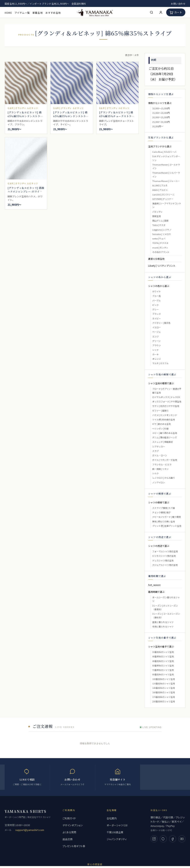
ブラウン (157, 345)
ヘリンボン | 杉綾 (160, 428)
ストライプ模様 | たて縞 (164, 508)
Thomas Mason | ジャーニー (166, 181)
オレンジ (157, 359)
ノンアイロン (159, 482)
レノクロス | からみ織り (164, 478)
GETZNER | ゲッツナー (163, 199)
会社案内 (112, 818)
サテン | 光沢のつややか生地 (166, 406)
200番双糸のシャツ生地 (164, 701)
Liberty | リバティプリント (162, 266)
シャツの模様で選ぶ (159, 502)
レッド (155, 350)
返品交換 (68, 839)
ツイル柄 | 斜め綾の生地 (164, 419)
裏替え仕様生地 (156, 259)
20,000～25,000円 (161, 117)
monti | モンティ (160, 248)
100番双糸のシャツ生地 (164, 679)
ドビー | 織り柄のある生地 (165, 433)
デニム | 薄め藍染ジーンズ (165, 437)
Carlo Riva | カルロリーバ (164, 152)
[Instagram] (154, 839)
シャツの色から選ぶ (159, 286)
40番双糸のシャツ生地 (163, 661)
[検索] (151, 12)
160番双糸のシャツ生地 (164, 692)
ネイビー (157, 318)
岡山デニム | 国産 (160, 221)
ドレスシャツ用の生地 (163, 560)
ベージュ (156, 332)
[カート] (176, 12)
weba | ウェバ (159, 238)
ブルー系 (157, 296)
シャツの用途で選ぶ (159, 546)
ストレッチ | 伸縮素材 (163, 442)
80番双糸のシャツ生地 (163, 674)
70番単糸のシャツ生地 (163, 670)
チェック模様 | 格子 (161, 512)
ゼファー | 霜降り (160, 411)
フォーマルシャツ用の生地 (165, 551)
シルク (155, 473)
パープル (156, 300)
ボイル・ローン (160, 455)
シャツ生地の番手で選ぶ (161, 646)
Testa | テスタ (159, 225)
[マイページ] (161, 12)
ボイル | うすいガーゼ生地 (165, 460)
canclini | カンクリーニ (163, 194)
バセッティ (157, 212)
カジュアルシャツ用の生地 (165, 565)
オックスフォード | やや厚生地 (167, 401)
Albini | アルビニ (160, 190)
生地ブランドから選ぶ (160, 146)
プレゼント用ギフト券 (74, 846)
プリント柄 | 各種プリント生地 (167, 526)
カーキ (155, 354)
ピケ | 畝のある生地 (161, 424)
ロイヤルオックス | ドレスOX (166, 397)
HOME (8, 13)
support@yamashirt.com (30, 830)
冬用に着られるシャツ (163, 626)
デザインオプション (73, 825)
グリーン (156, 341)
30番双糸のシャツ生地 (163, 652)
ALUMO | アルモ (160, 185)
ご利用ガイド (69, 818)
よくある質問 (69, 832)
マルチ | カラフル (160, 363)
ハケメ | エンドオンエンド (165, 415)
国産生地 (157, 216)
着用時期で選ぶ (156, 592)
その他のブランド (161, 252)
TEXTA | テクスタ (160, 243)
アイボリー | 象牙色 (161, 323)
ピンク (155, 305)
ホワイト (157, 291)
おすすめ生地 (53, 13)
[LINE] (163, 839)
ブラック (157, 314)
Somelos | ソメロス (162, 234)
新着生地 (38, 13)
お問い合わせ (178, 4)
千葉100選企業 (115, 832)
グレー (155, 309)
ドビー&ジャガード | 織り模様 (166, 517)
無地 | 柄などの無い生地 (164, 521)
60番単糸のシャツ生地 (163, 665)
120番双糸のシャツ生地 (164, 683)
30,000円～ (158, 126)
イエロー (157, 327)
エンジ (155, 336)
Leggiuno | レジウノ (162, 230)
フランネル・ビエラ (162, 464)
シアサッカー (159, 446)
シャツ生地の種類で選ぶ (161, 383)
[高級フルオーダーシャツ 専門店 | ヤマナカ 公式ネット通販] (95, 12)
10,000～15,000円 (161, 108)
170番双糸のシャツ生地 (164, 697)
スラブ (155, 451)
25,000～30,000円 (161, 122)
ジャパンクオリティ (117, 839)
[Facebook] (173, 839)
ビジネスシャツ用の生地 (164, 556)
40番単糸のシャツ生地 (163, 656)
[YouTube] (182, 839)
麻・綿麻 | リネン (160, 469)
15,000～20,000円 (161, 113)
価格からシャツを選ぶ (160, 103)
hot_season (154, 585)
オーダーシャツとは (117, 825)
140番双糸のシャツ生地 (164, 688)
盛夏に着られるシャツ (163, 622)
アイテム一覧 (22, 13)
